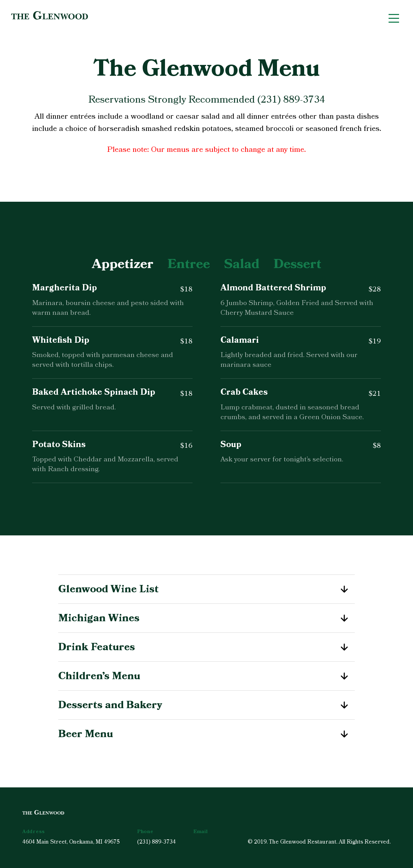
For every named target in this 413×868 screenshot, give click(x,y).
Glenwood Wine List (206, 589)
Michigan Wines (206, 618)
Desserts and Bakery (206, 705)
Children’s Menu (206, 676)
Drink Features (206, 647)
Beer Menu (206, 734)
